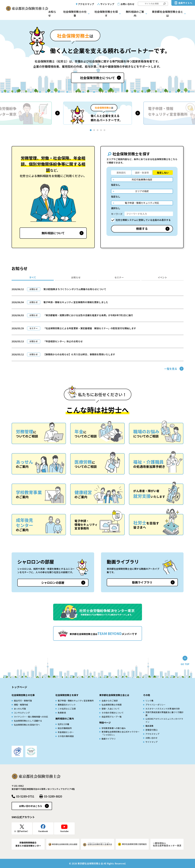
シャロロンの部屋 (53, 583)
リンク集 (149, 701)
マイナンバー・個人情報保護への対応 (31, 717)
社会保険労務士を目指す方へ (27, 725)
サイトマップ (107, 4)
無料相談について (53, 233)
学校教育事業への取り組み (114, 728)
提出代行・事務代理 (23, 701)
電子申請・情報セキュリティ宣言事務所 (76, 701)
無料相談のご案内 (135, 14)
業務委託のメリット (67, 705)
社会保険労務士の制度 (112, 705)
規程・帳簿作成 (21, 705)
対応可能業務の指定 (142, 179)
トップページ (19, 687)
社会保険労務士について (97, 78)
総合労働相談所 (65, 728)
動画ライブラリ (142, 582)
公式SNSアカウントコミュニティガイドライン (164, 720)
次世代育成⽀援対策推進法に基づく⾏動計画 (164, 714)
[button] (57, 113)
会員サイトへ (185, 3)
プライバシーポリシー (155, 705)
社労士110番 (63, 724)
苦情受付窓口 (151, 730)
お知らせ (52, 14)
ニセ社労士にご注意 (67, 709)
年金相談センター (66, 732)
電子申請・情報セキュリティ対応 (142, 203)
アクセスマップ (86, 4)
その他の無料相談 (66, 736)
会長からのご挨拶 (110, 701)
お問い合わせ (127, 4)
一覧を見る (171, 369)
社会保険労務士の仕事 (75, 14)
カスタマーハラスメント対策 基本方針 (163, 709)
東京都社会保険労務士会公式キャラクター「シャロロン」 (121, 733)
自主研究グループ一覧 (112, 717)
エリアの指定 (142, 191)
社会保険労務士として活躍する (28, 721)
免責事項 (62, 713)
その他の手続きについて (113, 713)
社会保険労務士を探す (106, 14)
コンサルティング (22, 713)
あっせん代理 (20, 709)
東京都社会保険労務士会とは (167, 14)
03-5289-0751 (25, 796)
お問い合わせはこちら (31, 806)
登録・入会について (111, 709)
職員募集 (149, 726)
